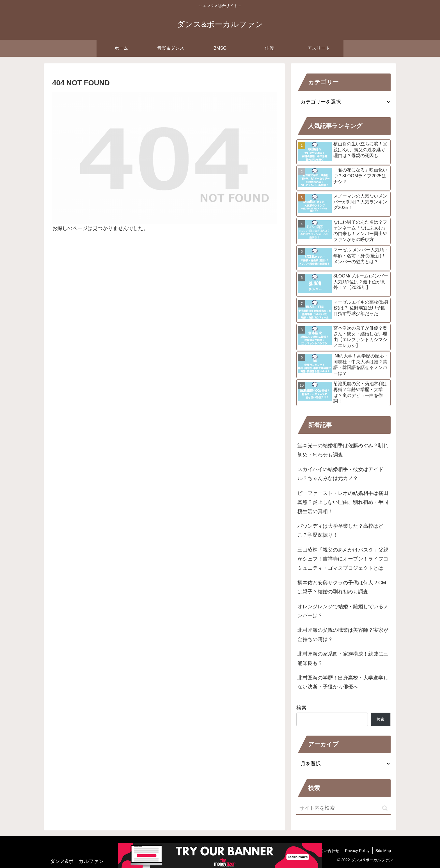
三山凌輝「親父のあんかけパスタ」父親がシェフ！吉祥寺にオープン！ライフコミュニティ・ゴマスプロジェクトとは (343, 559)
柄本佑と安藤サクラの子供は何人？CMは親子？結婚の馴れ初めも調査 (342, 587)
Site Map (383, 851)
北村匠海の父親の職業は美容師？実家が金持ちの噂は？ (343, 635)
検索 (301, 708)
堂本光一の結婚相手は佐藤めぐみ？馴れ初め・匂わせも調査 (343, 450)
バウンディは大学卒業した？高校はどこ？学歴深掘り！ (340, 531)
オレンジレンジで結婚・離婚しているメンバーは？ (343, 611)
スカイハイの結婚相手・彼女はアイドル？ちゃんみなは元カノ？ (340, 474)
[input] (343, 808)
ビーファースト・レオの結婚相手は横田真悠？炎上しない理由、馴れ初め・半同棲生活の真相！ (343, 502)
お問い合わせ (327, 851)
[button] (385, 808)
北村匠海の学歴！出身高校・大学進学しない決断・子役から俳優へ (343, 682)
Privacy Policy (357, 851)
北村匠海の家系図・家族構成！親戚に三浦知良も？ (343, 658)
